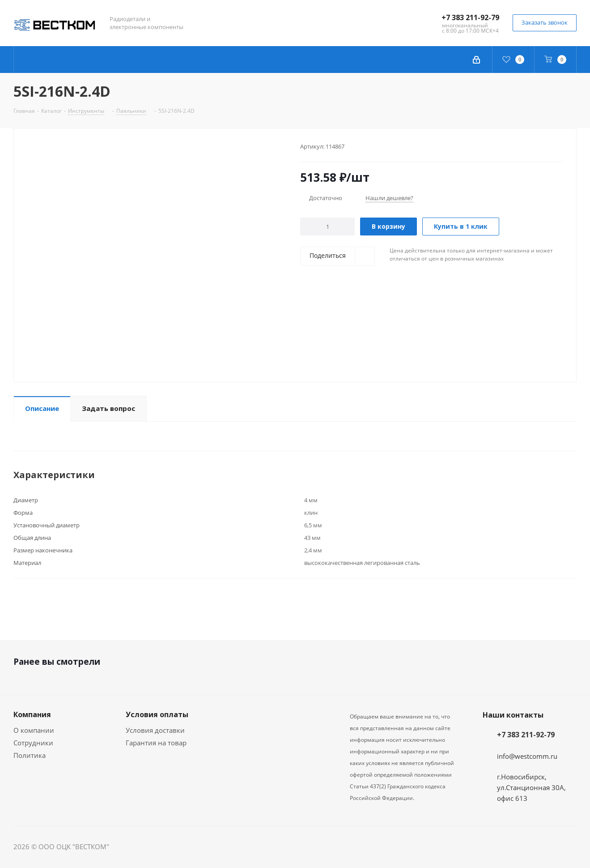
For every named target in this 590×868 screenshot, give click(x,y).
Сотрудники (33, 743)
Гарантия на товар (156, 743)
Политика (30, 755)
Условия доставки (155, 730)
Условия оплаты (157, 714)
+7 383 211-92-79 (470, 17)
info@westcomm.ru (527, 756)
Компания (32, 714)
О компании (34, 730)
